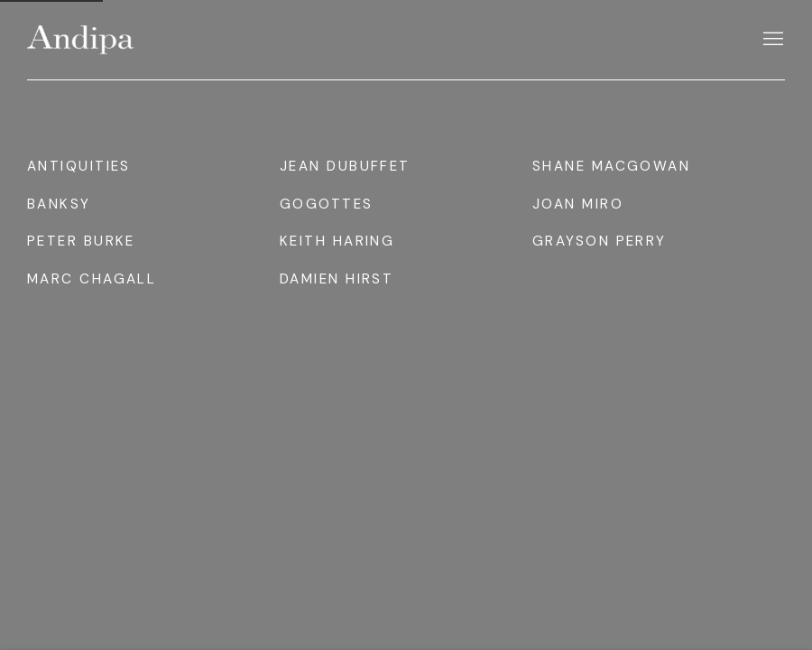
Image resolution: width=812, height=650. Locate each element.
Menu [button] (771, 40)
